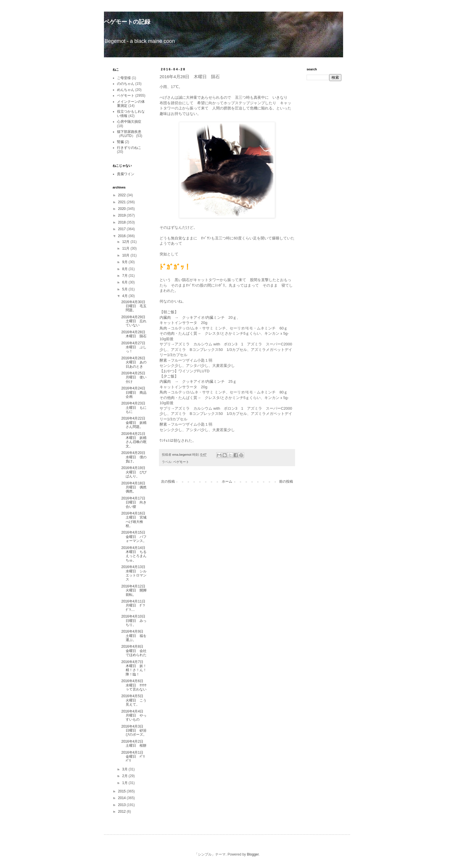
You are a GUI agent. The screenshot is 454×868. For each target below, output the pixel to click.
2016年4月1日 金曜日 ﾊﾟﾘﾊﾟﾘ (134, 757)
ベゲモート (181, 462)
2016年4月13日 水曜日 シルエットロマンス (135, 573)
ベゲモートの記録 (127, 22)
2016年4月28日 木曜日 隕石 (135, 334)
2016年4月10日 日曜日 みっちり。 (135, 621)
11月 (126, 248)
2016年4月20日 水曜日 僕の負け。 (135, 457)
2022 (122, 195)
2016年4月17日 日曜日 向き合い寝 (135, 502)
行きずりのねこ (129, 148)
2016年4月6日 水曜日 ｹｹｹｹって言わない (134, 685)
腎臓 (120, 142)
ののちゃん (126, 84)
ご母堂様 (124, 78)
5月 (125, 289)
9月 (125, 262)
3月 (125, 769)
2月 (125, 776)
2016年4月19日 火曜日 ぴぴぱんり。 (135, 472)
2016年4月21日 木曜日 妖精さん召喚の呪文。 (135, 440)
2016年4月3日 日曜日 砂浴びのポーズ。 (134, 731)
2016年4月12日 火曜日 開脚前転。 (135, 590)
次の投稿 (168, 481)
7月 (125, 276)
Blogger (253, 854)
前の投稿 (286, 481)
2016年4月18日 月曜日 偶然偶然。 (135, 487)
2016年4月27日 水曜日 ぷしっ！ (135, 347)
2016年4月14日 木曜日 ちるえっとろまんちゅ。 (135, 554)
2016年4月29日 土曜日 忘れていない (135, 321)
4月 (125, 296)
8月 (125, 269)
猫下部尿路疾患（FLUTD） (129, 134)
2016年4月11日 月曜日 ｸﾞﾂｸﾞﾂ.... (135, 606)
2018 (122, 222)
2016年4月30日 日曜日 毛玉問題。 (135, 306)
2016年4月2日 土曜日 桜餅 (134, 744)
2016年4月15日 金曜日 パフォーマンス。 (135, 537)
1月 (125, 783)
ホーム (227, 481)
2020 (122, 209)
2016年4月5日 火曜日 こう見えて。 (134, 700)
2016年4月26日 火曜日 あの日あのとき (135, 362)
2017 (122, 229)
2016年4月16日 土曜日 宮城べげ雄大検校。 (135, 520)
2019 (122, 215)
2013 (122, 805)
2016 (122, 236)
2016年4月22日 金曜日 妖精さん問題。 (135, 423)
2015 (122, 791)
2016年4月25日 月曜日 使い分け (135, 377)
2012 (122, 812)
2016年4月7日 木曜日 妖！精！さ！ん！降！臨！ (134, 668)
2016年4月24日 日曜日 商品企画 (135, 392)
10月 (126, 255)
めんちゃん (126, 90)
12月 (126, 242)
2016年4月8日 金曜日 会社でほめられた (134, 651)
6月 (125, 282)
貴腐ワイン (126, 174)
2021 (122, 202)
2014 (122, 798)
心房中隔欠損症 (129, 122)
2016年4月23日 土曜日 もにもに (135, 408)
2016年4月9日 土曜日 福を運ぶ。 (134, 636)
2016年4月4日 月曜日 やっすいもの (134, 716)
